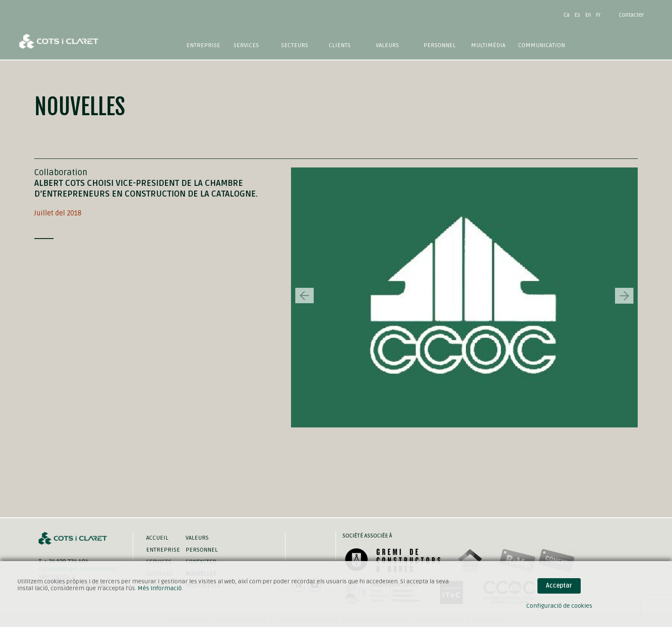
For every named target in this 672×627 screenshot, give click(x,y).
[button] (624, 296)
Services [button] (246, 45)
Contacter (631, 15)
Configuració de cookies (559, 606)
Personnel (439, 45)
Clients (340, 45)
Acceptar (559, 586)
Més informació (160, 588)
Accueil (157, 538)
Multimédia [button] (488, 45)
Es (577, 15)
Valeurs (387, 45)
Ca (567, 15)
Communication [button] (541, 45)
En (588, 15)
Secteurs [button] (295, 45)
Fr (598, 15)
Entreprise (203, 45)
